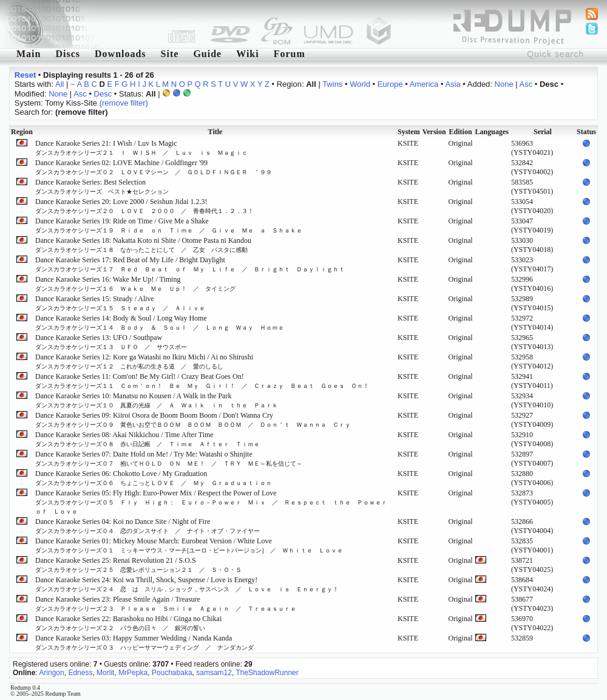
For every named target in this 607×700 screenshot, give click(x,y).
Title (215, 132)
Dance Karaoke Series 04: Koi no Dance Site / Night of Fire (148, 526)
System (409, 132)
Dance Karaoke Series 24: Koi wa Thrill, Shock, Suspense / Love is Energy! (187, 584)
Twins (332, 84)
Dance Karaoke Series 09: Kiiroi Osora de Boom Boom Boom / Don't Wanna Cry (193, 420)
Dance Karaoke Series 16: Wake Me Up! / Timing (135, 284)
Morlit (105, 673)
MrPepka (133, 673)
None (504, 84)
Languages (492, 132)
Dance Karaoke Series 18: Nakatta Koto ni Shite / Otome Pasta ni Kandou (143, 245)
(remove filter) (124, 103)
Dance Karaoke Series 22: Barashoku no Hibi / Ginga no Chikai (128, 623)
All (59, 84)
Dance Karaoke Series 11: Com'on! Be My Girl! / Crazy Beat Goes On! (202, 381)
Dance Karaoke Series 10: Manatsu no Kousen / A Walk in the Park (157, 400)
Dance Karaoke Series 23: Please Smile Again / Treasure (166, 603)
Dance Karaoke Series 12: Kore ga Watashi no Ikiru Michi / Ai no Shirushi (144, 361)
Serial (543, 132)
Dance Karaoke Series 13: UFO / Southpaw (111, 342)
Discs (68, 54)
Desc (103, 94)
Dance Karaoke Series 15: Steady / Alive (120, 303)
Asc (526, 84)
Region (22, 132)
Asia (453, 84)
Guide (207, 54)
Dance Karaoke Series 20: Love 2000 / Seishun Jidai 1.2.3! (144, 206)
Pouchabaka (172, 673)
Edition (461, 132)
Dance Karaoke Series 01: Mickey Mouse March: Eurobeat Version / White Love (189, 545)
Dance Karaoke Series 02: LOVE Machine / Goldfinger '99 (154, 167)
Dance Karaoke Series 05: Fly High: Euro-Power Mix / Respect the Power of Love (214, 502)
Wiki (248, 54)
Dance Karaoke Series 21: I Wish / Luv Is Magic (141, 148)
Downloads (120, 54)
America (424, 84)
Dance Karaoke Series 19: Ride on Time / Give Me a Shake (169, 225)
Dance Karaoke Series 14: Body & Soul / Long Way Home (163, 322)
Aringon (51, 673)
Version (434, 132)
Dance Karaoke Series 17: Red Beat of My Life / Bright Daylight (190, 264)
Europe (390, 84)
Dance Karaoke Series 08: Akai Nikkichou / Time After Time (148, 439)
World (360, 84)
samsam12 (214, 673)
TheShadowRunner (267, 673)
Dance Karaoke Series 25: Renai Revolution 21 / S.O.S (138, 565)
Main (29, 54)
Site (170, 54)
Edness (80, 673)
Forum (290, 54)
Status (586, 132)
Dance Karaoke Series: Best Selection (102, 186)
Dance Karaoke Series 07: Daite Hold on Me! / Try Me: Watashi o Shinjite (169, 458)
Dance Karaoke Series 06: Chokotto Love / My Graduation (154, 478)
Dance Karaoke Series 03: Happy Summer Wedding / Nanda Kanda (144, 642)
